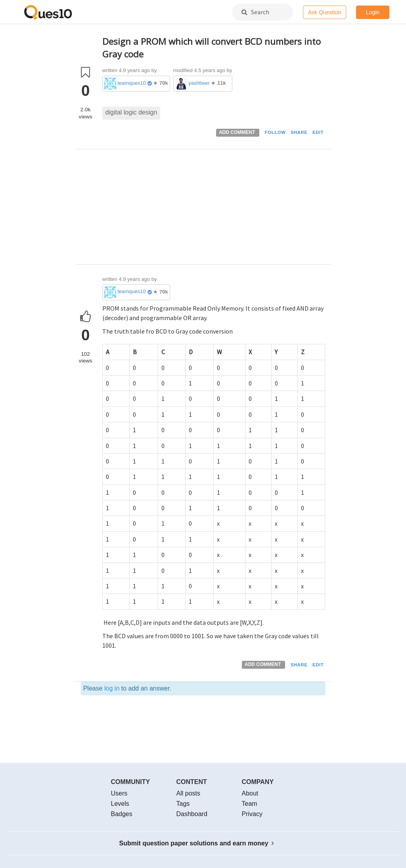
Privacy (252, 814)
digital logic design (131, 112)
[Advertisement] (214, 209)
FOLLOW (275, 132)
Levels (120, 804)
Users (119, 793)
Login (373, 12)
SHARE (299, 132)
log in (112, 688)
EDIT (318, 132)
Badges (122, 814)
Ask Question (325, 12)
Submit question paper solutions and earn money (197, 843)
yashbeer (199, 83)
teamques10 (132, 83)
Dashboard (192, 814)
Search (255, 12)
